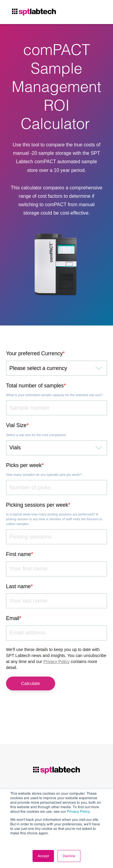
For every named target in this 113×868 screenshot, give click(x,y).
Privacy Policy (78, 811)
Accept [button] (43, 856)
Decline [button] (69, 856)
